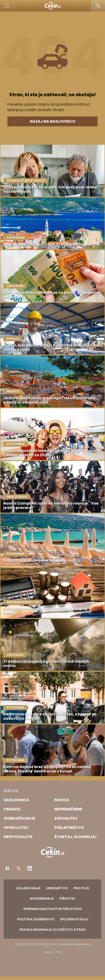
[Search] (98, 6)
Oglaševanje (28, 888)
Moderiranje (42, 899)
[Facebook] (7, 868)
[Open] (7, 6)
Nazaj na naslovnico (52, 121)
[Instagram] (30, 868)
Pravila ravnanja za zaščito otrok (52, 930)
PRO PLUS (81, 888)
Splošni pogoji (74, 919)
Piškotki (67, 899)
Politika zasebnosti (36, 919)
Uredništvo (57, 888)
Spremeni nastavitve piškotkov (53, 909)
